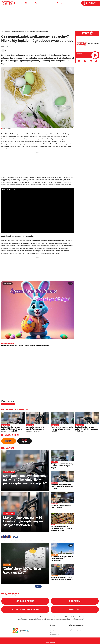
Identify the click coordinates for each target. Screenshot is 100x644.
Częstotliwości (53, 631)
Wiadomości (8, 31)
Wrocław (49, 541)
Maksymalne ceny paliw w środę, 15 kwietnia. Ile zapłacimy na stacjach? (62, 428)
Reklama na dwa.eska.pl (55, 633)
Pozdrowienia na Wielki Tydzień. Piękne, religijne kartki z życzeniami (25, 346)
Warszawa (4, 541)
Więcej (65, 541)
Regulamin (71, 627)
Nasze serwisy (50, 639)
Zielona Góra (57, 541)
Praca (51, 629)
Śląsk (22, 541)
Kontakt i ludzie (53, 627)
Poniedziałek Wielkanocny (8, 404)
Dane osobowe (72, 633)
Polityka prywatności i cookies (75, 631)
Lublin (36, 541)
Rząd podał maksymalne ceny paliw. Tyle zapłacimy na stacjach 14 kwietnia (87, 428)
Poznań (16, 541)
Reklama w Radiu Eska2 (55, 635)
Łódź (10, 541)
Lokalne (9, 537)
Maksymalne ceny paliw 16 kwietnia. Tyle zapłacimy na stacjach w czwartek (38, 428)
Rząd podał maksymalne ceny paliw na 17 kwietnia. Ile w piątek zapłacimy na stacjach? (13, 428)
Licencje (70, 629)
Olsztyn (42, 541)
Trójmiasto (28, 541)
